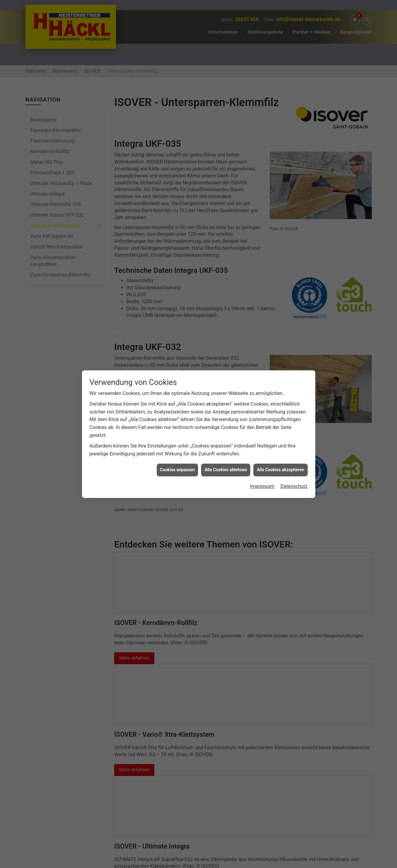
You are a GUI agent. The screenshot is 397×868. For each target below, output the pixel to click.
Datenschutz (294, 435)
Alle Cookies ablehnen (226, 418)
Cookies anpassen (178, 418)
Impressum (262, 435)
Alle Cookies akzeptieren (280, 418)
